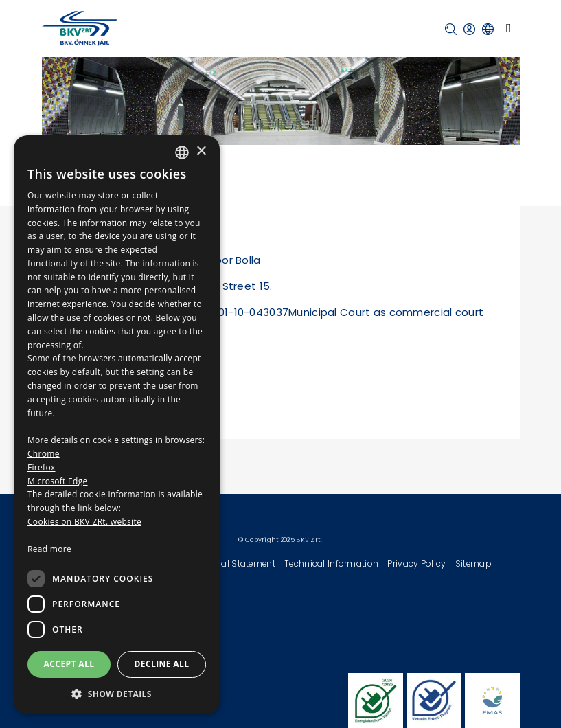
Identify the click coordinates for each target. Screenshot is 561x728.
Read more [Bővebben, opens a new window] (49, 549)
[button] (451, 29)
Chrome (44, 454)
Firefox (42, 467)
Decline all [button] (162, 664)
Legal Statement (243, 564)
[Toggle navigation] (508, 28)
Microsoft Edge (58, 481)
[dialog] (117, 425)
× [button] (201, 151)
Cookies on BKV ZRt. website (84, 522)
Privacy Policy (417, 564)
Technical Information (332, 564)
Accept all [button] (69, 664)
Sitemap (473, 564)
